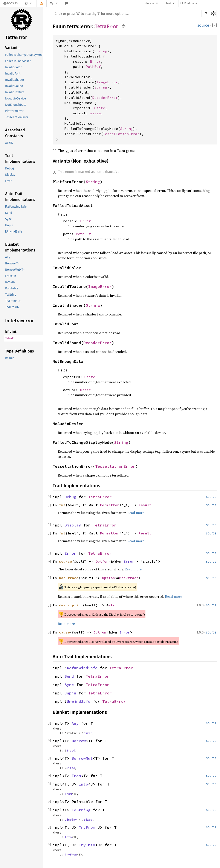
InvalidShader (15, 80)
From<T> (11, 276)
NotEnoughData (16, 105)
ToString (11, 295)
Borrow (79, 741)
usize (100, 108)
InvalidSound (14, 86)
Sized (88, 733)
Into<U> (10, 282)
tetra (73, 26)
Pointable (12, 288)
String (101, 51)
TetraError (16, 37)
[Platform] (54, 3)
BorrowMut (82, 758)
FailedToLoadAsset (18, 61)
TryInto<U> (12, 307)
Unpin (9, 225)
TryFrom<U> (13, 301)
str (112, 605)
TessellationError (17, 117)
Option (102, 561)
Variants (12, 48)
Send (9, 213)
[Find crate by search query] (202, 3)
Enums (11, 331)
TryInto (87, 845)
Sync (8, 219)
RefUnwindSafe (82, 668)
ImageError (107, 82)
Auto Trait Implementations (20, 197)
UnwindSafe (79, 701)
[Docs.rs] (11, 3)
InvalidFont (13, 74)
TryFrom (87, 827)
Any (8, 257)
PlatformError (14, 111)
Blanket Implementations (20, 247)
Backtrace (129, 578)
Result (9, 358)
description (71, 605)
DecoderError (105, 98)
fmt (62, 505)
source (203, 25)
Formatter (110, 505)
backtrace (69, 578)
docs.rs (150, 3)
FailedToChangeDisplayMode (25, 55)
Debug (9, 168)
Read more (136, 513)
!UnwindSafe (14, 232)
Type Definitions (20, 351)
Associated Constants (15, 133)
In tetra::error (20, 321)
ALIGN (9, 143)
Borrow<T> (12, 263)
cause (64, 632)
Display (10, 175)
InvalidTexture (15, 92)
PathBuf (93, 67)
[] (215, 25)
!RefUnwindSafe (16, 207)
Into (83, 784)
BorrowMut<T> (15, 270)
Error (8, 181)
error (86, 26)
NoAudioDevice (16, 99)
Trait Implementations (20, 159)
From (76, 776)
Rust (168, 3)
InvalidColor (13, 67)
